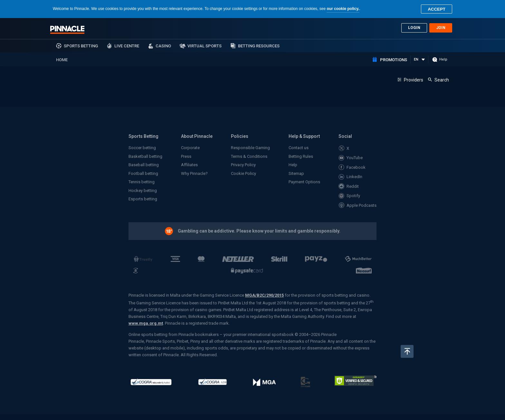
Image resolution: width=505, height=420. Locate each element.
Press (186, 156)
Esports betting (143, 199)
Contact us (299, 148)
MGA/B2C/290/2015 (264, 295)
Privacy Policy (243, 165)
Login (414, 28)
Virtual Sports (205, 46)
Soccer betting (142, 148)
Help (293, 165)
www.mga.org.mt (146, 323)
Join (441, 28)
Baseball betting (144, 165)
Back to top (407, 351)
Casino (163, 46)
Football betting (143, 173)
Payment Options (304, 182)
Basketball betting (145, 156)
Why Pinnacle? (194, 173)
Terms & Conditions (249, 156)
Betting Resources (259, 46)
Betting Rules (301, 156)
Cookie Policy (243, 173)
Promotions (394, 60)
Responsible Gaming (250, 148)
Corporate (190, 148)
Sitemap (296, 173)
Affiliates (189, 165)
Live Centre (127, 46)
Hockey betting (143, 191)
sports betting (81, 46)
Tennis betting (142, 182)
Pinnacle (67, 30)
